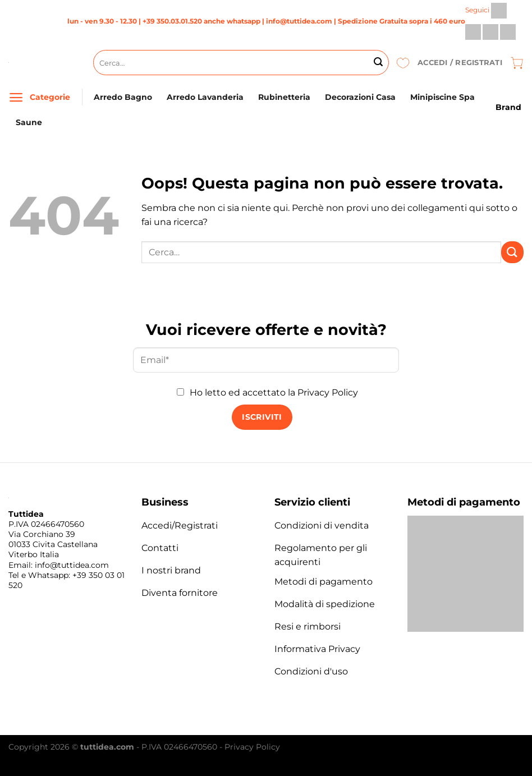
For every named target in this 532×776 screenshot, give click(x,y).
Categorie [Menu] (50, 97)
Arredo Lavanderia (205, 97)
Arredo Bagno (123, 97)
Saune (29, 122)
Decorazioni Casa (360, 97)
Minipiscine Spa (442, 97)
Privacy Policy (328, 392)
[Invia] (378, 63)
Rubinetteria (284, 97)
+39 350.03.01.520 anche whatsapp (201, 21)
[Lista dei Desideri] (403, 63)
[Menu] (16, 97)
